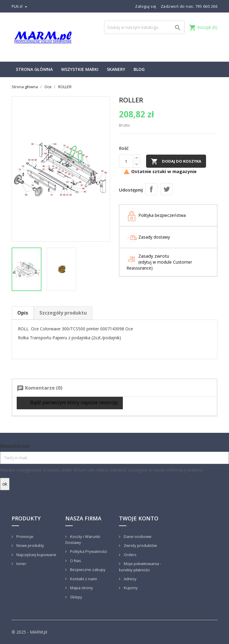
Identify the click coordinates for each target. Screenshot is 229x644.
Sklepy (76, 597)
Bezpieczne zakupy (87, 570)
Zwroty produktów (140, 545)
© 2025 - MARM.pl (29, 632)
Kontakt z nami (83, 579)
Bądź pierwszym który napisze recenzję (70, 403)
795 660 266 (206, 6)
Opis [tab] (23, 313)
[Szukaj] (144, 27)
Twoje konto (139, 518)
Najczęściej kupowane (36, 555)
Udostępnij (151, 189)
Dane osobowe (137, 536)
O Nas (75, 561)
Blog (139, 69)
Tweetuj (167, 189)
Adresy (130, 579)
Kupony (130, 588)
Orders (130, 555)
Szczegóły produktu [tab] (63, 313)
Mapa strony (81, 588)
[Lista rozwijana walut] (20, 6)
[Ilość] (126, 161)
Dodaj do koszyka (176, 161)
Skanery (116, 69)
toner (21, 564)
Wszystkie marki (80, 69)
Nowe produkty (30, 545)
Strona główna (34, 69)
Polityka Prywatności (88, 551)
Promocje (24, 536)
